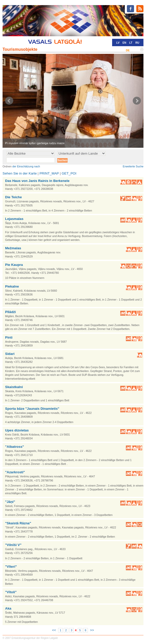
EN (124, 43)
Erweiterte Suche (133, 166)
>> (92, 630)
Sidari (10, 354)
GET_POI (69, 173)
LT (131, 43)
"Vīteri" (11, 567)
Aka (8, 608)
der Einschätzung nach (26, 166)
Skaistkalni (14, 387)
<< (54, 630)
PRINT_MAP (49, 173)
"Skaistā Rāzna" (18, 523)
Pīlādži (10, 312)
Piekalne (12, 286)
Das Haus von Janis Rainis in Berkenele (37, 181)
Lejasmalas (14, 219)
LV (118, 43)
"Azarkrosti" (15, 472)
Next (137, 101)
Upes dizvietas (17, 430)
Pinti (9, 337)
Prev (9, 101)
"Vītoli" (11, 592)
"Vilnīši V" (13, 545)
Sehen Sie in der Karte (20, 173)
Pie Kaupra (14, 265)
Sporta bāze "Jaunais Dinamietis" (32, 409)
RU (137, 43)
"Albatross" (15, 447)
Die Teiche (14, 197)
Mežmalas (13, 248)
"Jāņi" (10, 502)
